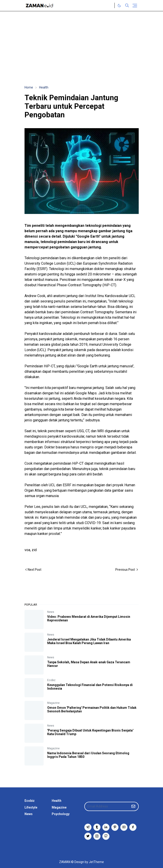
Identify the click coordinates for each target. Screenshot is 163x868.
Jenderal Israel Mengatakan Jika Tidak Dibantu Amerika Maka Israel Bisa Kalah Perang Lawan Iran (89, 641)
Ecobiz (51, 680)
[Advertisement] (82, 48)
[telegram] (88, 827)
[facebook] (133, 827)
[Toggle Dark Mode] (119, 6)
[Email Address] (107, 806)
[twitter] (88, 836)
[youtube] (124, 827)
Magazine (53, 703)
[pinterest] (115, 827)
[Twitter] (110, 5)
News (51, 612)
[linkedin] (106, 827)
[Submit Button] (133, 806)
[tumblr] (97, 827)
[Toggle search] (127, 5)
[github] (106, 836)
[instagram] (97, 836)
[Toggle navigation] (135, 6)
